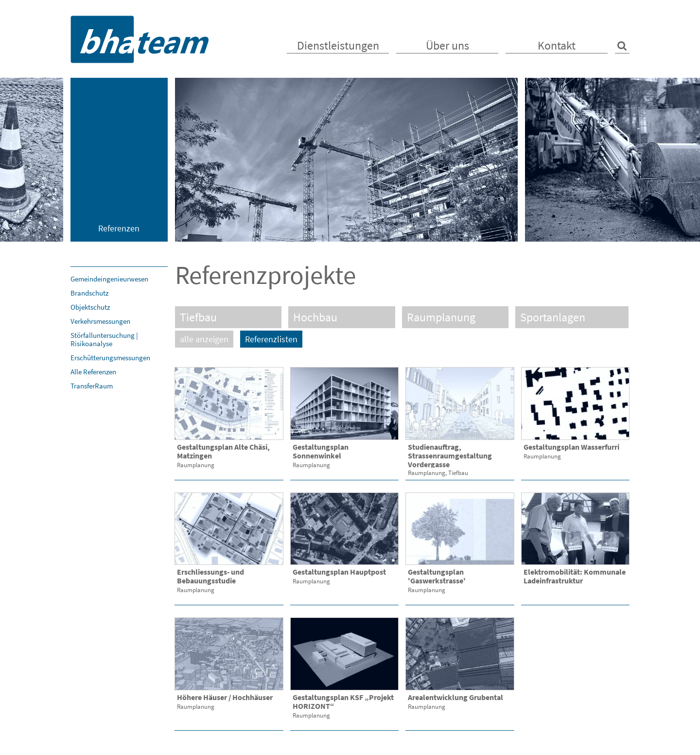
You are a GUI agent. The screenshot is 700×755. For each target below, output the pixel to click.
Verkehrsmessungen (100, 321)
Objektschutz (90, 307)
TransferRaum (92, 386)
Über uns (447, 45)
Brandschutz (89, 293)
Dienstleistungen (338, 45)
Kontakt (557, 45)
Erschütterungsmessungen (110, 358)
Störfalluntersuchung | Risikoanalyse (104, 339)
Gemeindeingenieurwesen (109, 279)
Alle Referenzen (93, 372)
